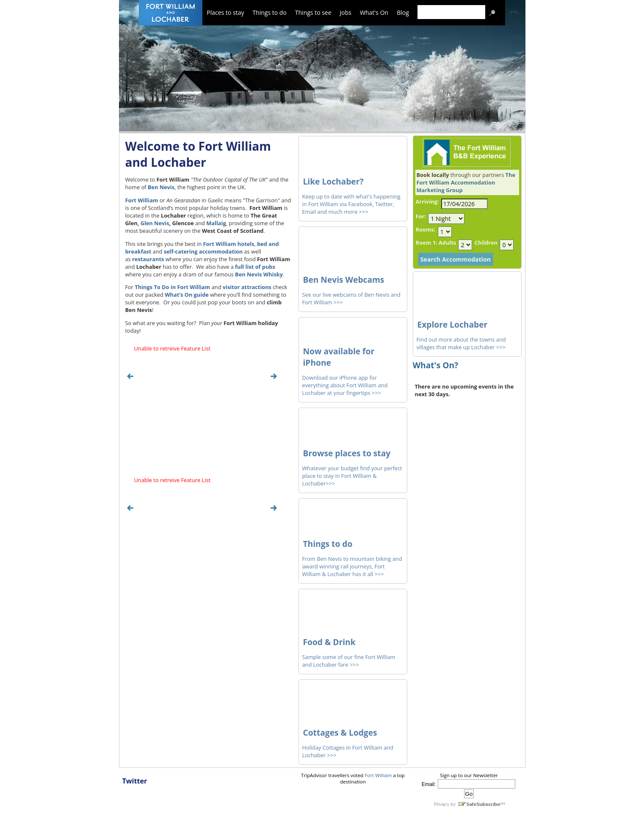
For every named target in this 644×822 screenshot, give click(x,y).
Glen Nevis (155, 223)
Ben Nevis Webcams (344, 280)
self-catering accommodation (203, 251)
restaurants (148, 259)
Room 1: (427, 243)
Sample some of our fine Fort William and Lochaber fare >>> (349, 661)
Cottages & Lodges (340, 732)
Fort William (142, 200)
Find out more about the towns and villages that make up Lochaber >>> (461, 343)
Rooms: (426, 229)
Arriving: (427, 201)
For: (421, 216)
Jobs (346, 12)
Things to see (313, 12)
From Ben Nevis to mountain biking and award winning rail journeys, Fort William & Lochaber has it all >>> (352, 566)
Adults (447, 243)
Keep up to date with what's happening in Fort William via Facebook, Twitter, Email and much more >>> (351, 204)
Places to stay (225, 12)
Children (486, 243)
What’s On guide (187, 295)
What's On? (436, 365)
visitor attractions (247, 287)
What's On (374, 12)
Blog (403, 12)
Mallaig (216, 223)
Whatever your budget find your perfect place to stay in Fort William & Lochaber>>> (352, 476)
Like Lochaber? (333, 181)
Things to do (269, 12)
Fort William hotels (229, 244)
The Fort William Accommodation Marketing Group (466, 182)
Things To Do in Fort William (172, 287)
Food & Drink (329, 642)
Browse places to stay (347, 453)
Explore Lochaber (453, 324)
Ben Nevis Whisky (259, 274)
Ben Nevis (161, 187)
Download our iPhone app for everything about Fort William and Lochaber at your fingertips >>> (345, 385)
